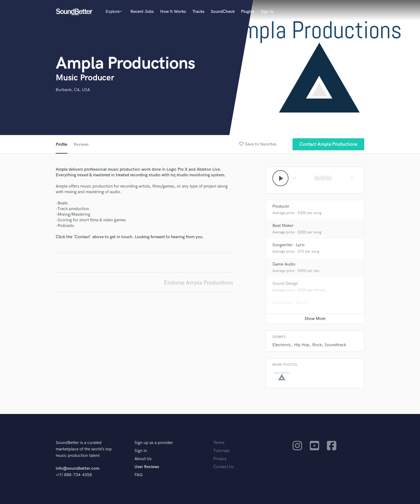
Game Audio (284, 264)
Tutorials (221, 451)
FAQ (138, 475)
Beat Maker (283, 226)
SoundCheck (223, 12)
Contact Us (224, 467)
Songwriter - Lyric (289, 245)
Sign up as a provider (154, 443)
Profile (61, 145)
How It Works (173, 12)
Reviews (81, 145)
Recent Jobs (142, 12)
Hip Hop (302, 345)
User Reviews (147, 467)
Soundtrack (335, 345)
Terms (219, 443)
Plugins (248, 12)
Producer (281, 206)
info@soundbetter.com (78, 468)
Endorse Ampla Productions (198, 283)
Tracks (198, 12)
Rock (317, 345)
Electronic (282, 345)
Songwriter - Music (290, 303)
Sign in (267, 12)
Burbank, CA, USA (73, 90)
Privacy (220, 459)
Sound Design (285, 284)
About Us (143, 459)
